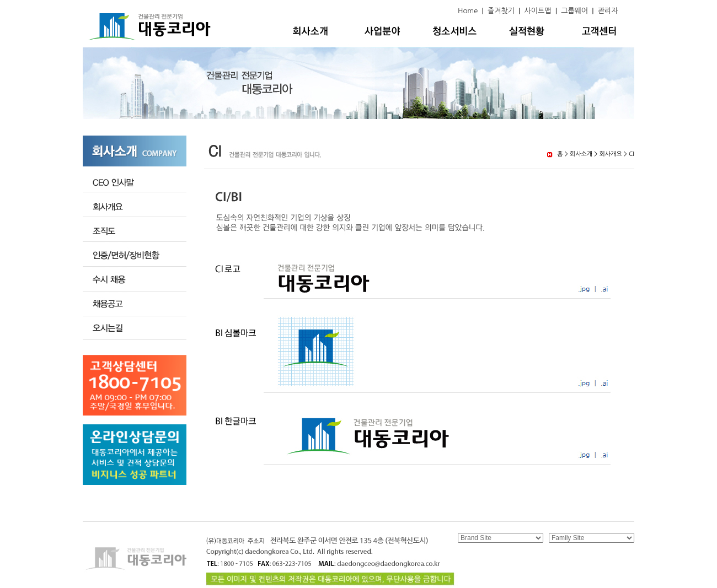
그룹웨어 (574, 11)
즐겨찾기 (501, 11)
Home (468, 11)
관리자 (608, 11)
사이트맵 (538, 11)
